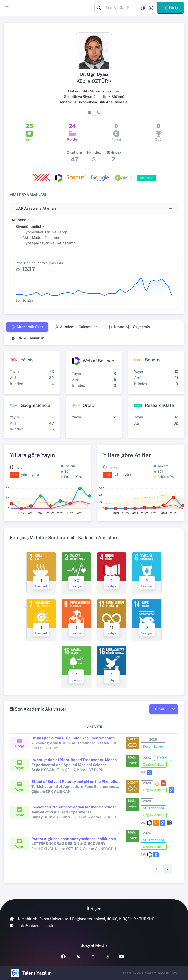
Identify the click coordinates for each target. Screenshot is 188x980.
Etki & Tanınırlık (28, 338)
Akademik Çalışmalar (76, 327)
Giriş (170, 8)
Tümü (159, 709)
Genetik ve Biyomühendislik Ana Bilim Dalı (94, 102)
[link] (167, 869)
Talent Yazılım (37, 973)
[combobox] (115, 7)
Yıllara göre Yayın (32, 455)
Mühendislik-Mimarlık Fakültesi (94, 91)
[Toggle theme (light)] (151, 8)
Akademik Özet (27, 327)
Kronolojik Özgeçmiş (129, 327)
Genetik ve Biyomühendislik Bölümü (94, 97)
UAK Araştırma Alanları (36, 208)
